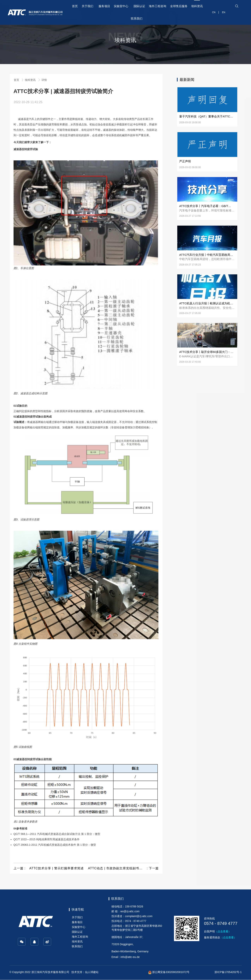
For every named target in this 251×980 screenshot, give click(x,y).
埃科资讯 (31, 80)
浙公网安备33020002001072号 (169, 972)
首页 (17, 80)
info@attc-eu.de (130, 957)
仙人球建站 (92, 972)
